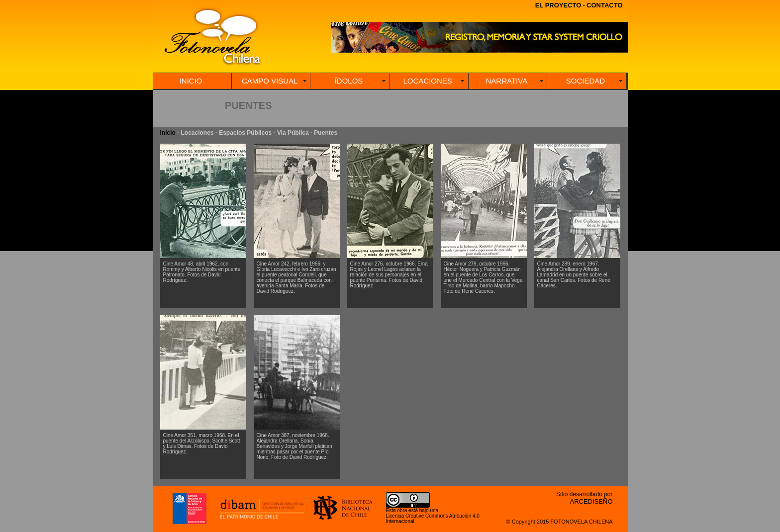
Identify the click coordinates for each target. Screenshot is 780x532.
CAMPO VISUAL (270, 81)
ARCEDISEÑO (591, 501)
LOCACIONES (427, 81)
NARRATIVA (507, 81)
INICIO (191, 81)
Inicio (168, 133)
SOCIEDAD (585, 81)
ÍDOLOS (349, 81)
